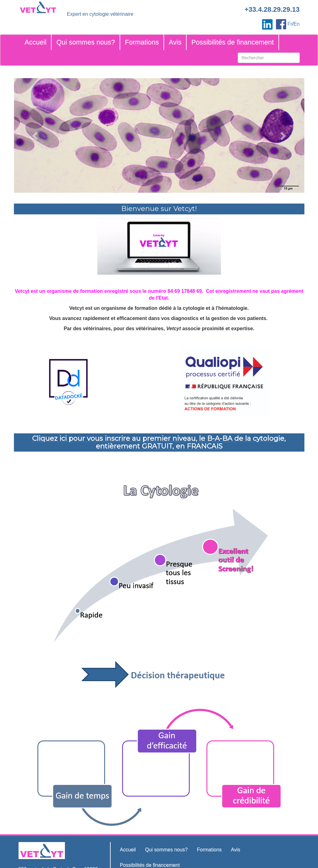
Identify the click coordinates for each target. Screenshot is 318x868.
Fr (290, 24)
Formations (142, 42)
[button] (36, 135)
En (297, 24)
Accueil (36, 42)
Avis (175, 42)
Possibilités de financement (233, 42)
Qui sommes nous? (86, 42)
